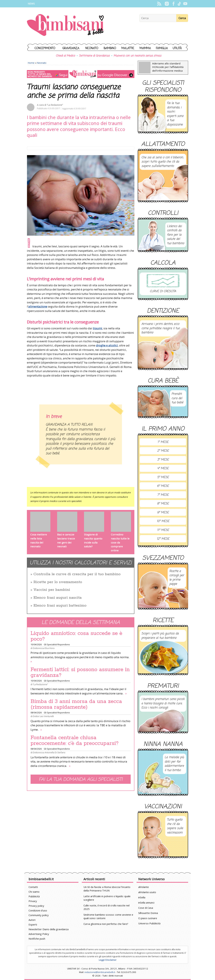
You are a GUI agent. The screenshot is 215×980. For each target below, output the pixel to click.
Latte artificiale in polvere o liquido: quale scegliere (107, 898)
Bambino (110, 48)
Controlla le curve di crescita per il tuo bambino (77, 574)
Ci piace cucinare (148, 918)
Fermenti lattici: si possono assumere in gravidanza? (80, 672)
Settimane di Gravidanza (94, 56)
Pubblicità (34, 896)
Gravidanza (71, 48)
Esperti (33, 924)
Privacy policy (36, 906)
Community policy (39, 915)
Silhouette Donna (148, 913)
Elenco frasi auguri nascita (58, 598)
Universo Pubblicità (149, 923)
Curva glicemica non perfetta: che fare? (106, 924)
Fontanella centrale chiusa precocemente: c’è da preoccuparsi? (75, 741)
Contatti (33, 887)
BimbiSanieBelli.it (65, 25)
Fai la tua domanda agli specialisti (81, 780)
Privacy (33, 901)
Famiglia (162, 48)
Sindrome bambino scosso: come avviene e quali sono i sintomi (108, 916)
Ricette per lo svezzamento (58, 582)
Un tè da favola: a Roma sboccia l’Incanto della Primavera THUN (107, 889)
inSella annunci (146, 903)
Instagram (167, 4)
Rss (159, 4)
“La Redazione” (55, 105)
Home (31, 63)
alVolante (144, 887)
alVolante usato (147, 892)
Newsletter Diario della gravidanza (49, 929)
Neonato (92, 48)
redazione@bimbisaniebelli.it (100, 972)
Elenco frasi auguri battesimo (60, 606)
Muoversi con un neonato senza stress (137, 56)
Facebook (173, 4)
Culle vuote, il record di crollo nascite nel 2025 (106, 907)
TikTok (179, 4)
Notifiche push (37, 939)
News (31, 4)
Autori (32, 920)
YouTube (185, 4)
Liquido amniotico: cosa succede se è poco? (76, 636)
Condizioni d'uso (38, 910)
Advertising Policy (39, 934)
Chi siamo (34, 892)
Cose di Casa (146, 908)
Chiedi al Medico (65, 56)
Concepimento (45, 48)
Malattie (128, 48)
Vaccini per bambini (52, 590)
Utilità (177, 48)
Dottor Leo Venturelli (43, 716)
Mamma (145, 48)
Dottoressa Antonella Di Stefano (49, 752)
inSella (142, 897)
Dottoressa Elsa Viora (44, 648)
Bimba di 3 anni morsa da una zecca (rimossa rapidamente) (76, 704)
